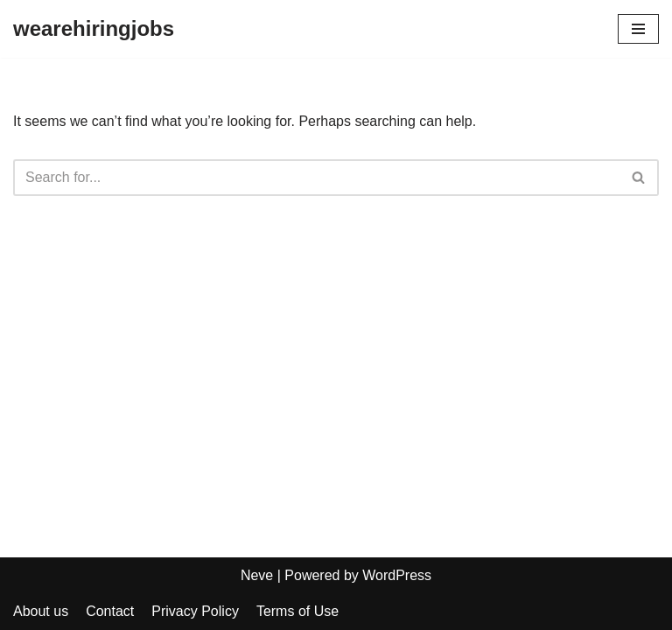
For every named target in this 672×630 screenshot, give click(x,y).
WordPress (397, 575)
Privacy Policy (195, 611)
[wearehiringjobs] (94, 29)
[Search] (316, 178)
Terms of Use (297, 611)
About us (41, 611)
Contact (110, 611)
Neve (257, 575)
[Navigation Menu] (638, 29)
